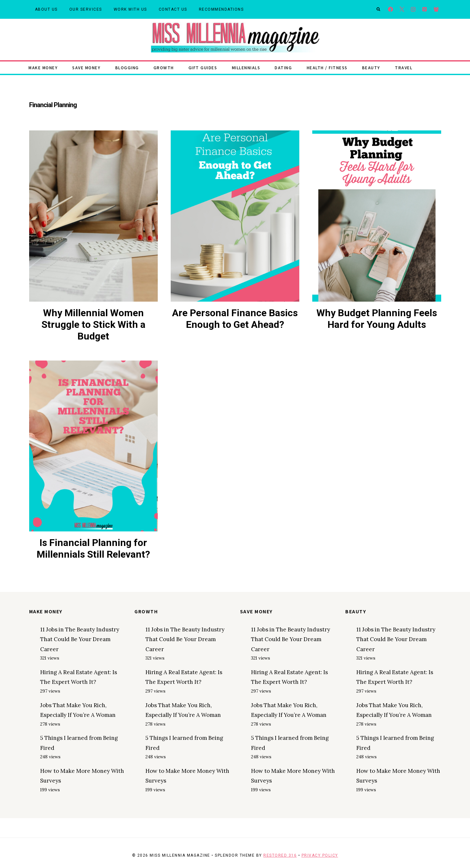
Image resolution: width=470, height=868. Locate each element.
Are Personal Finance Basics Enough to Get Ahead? (235, 319)
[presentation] (93, 216)
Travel (404, 67)
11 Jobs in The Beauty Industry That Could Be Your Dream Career (80, 639)
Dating (283, 67)
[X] (402, 10)
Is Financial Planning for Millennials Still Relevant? (93, 548)
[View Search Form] (378, 9)
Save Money (86, 67)
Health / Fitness (327, 67)
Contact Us (173, 9)
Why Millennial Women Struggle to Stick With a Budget (93, 324)
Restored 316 (280, 855)
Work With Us (130, 9)
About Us (46, 9)
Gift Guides (203, 67)
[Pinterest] (425, 10)
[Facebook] (390, 10)
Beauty (371, 67)
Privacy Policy (320, 855)
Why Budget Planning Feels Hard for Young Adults (377, 319)
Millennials (246, 67)
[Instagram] (413, 10)
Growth (164, 67)
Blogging (127, 67)
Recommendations (221, 9)
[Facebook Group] (436, 10)
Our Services (86, 9)
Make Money (43, 67)
